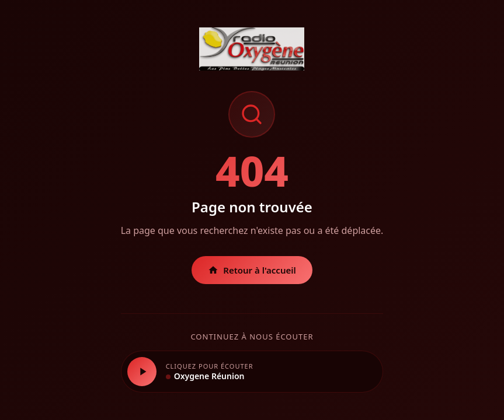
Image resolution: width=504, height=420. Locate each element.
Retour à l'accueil (252, 270)
